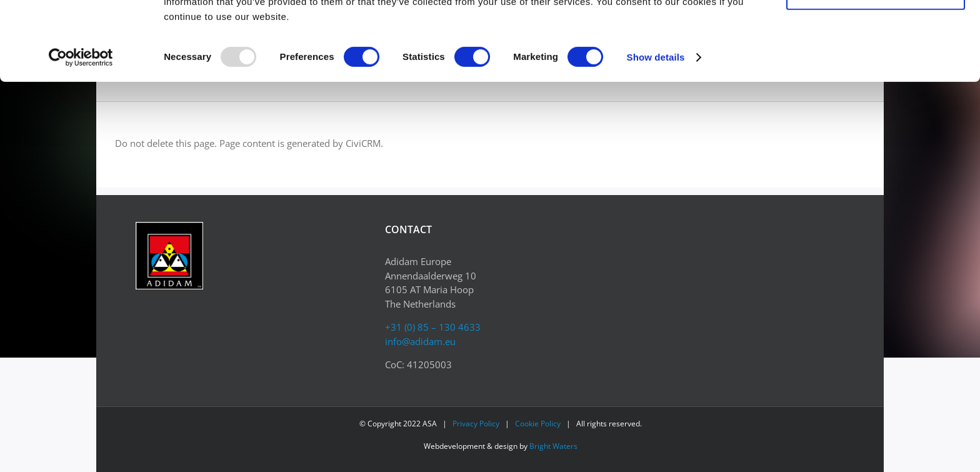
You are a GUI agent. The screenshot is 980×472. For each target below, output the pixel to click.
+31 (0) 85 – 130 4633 (433, 327)
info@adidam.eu (420, 341)
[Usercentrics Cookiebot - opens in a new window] (81, 131)
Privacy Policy (476, 424)
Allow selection (875, 68)
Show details (656, 131)
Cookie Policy (538, 424)
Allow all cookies (876, 31)
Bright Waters (553, 446)
